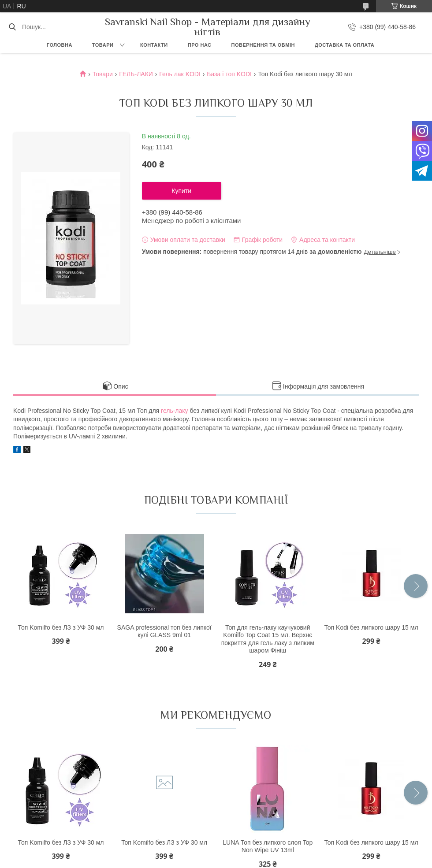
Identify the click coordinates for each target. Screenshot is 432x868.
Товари (103, 45)
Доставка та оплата (344, 45)
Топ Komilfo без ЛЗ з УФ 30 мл (61, 627)
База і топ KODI (229, 74)
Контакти (154, 45)
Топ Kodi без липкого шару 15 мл (371, 627)
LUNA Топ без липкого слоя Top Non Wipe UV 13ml (268, 846)
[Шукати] (12, 27)
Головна (60, 45)
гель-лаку (174, 411)
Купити (181, 191)
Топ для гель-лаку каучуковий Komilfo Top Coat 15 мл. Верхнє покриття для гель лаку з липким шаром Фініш (268, 639)
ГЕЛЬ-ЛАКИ (136, 74)
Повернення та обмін (263, 45)
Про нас (200, 45)
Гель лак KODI (180, 74)
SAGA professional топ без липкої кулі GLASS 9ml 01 (164, 631)
